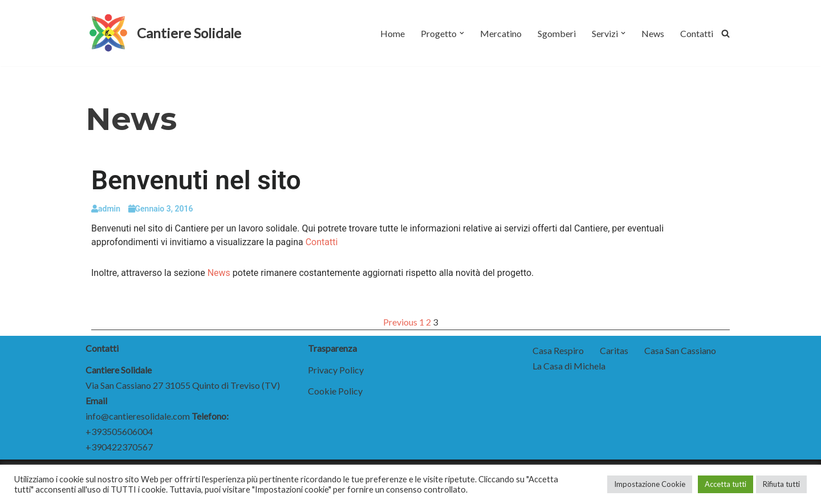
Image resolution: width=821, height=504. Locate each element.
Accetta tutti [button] (726, 484)
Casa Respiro (558, 350)
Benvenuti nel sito (196, 180)
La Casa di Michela (569, 366)
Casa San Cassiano (680, 350)
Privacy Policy (336, 370)
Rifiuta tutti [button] (781, 484)
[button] (462, 33)
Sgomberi (557, 33)
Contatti (697, 33)
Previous (400, 322)
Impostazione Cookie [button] (650, 484)
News (653, 33)
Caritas (614, 350)
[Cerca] (726, 33)
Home (393, 33)
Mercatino (501, 33)
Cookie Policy (335, 391)
